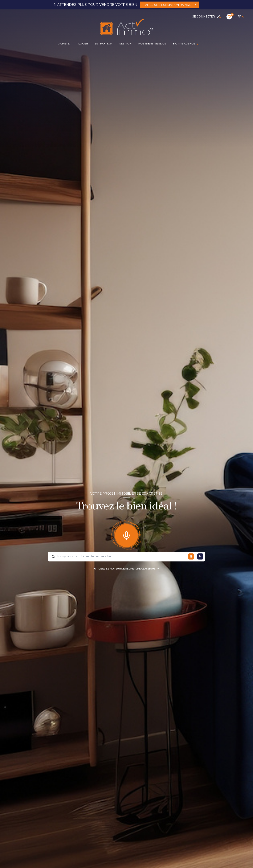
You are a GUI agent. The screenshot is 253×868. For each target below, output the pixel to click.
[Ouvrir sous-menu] (198, 44)
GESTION (125, 44)
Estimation (103, 44)
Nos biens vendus (152, 44)
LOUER (83, 44)
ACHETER (65, 44)
